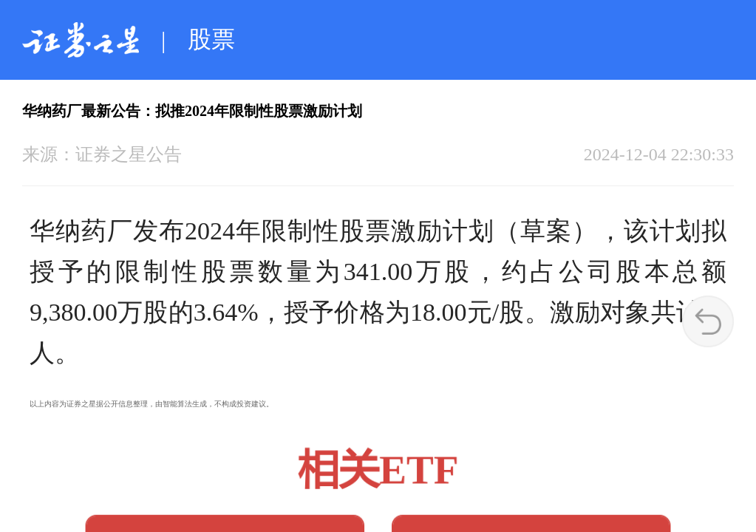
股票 (211, 39)
